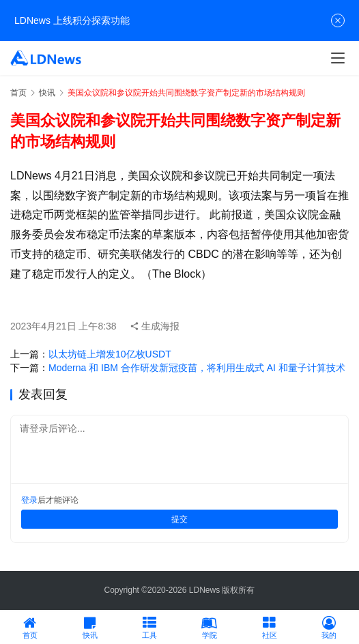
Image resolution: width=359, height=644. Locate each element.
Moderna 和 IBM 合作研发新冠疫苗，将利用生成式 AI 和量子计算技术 (197, 368)
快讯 (47, 93)
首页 (18, 93)
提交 (179, 519)
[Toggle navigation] (338, 58)
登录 (29, 500)
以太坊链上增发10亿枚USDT (110, 354)
